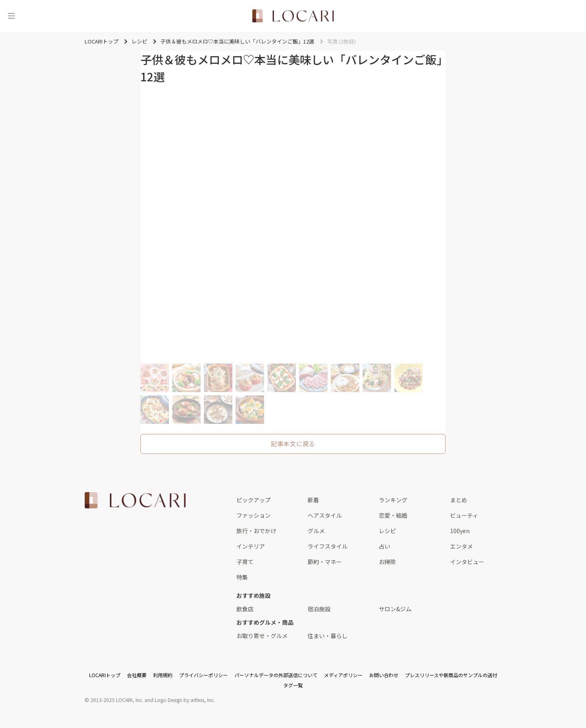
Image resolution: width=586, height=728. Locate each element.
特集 (242, 577)
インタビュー (467, 562)
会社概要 (137, 675)
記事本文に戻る (293, 444)
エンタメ (461, 546)
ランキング (393, 500)
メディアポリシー (343, 675)
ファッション (254, 515)
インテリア (251, 546)
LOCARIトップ (105, 675)
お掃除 (387, 562)
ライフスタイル (328, 546)
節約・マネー (325, 562)
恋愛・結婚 (393, 515)
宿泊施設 (319, 609)
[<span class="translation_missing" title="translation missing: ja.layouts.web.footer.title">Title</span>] (135, 500)
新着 (313, 500)
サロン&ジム (395, 609)
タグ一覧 (293, 685)
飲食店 (245, 609)
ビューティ (464, 515)
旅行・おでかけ (256, 531)
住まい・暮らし (328, 636)
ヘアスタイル (325, 515)
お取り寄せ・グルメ (262, 636)
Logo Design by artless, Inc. (185, 700)
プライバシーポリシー (203, 675)
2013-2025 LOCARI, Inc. (117, 700)
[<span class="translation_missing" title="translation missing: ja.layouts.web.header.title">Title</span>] (293, 16)
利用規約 (163, 675)
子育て (245, 562)
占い (385, 546)
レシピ (387, 531)
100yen (460, 531)
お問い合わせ (384, 675)
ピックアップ (254, 500)
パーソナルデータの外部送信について (276, 675)
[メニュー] (11, 16)
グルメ (316, 531)
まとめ (459, 500)
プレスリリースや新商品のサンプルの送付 (451, 675)
